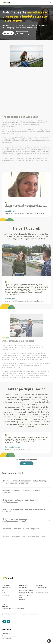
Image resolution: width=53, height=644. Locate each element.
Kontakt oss (25, 465)
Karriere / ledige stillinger (26, 590)
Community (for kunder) (26, 593)
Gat (3, 590)
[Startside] (7, 3)
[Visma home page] (27, 629)
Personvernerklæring (42, 588)
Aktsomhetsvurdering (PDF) (25, 596)
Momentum (6, 595)
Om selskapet (23, 588)
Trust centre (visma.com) (9, 636)
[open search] (46, 3)
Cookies (38, 590)
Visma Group (6, 633)
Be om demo (21, 33)
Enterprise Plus (7, 588)
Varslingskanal (7, 638)
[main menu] (50, 3)
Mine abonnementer (42, 593)
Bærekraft (22, 600)
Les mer (7, 33)
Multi (4, 593)
